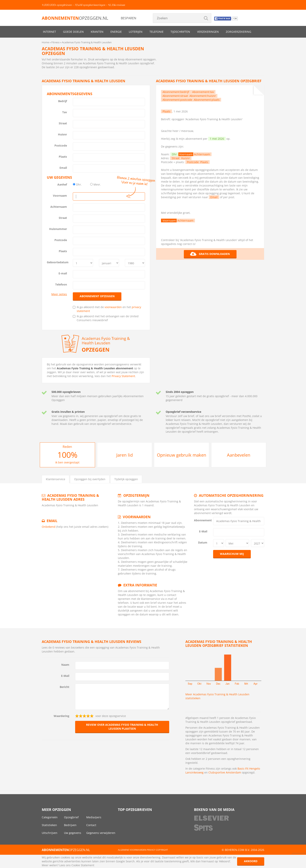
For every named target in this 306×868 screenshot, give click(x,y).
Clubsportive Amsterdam (225, 772)
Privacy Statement (123, 376)
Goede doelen (73, 32)
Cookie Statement (83, 865)
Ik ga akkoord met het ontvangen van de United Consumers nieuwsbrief (106, 318)
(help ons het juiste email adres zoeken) (82, 527)
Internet (49, 32)
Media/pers (94, 817)
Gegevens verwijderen (101, 833)
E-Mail (203, 531)
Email (63, 168)
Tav (65, 112)
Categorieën (50, 817)
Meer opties (59, 294)
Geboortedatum (58, 262)
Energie (116, 32)
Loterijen (136, 32)
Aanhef (62, 184)
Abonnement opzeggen (97, 296)
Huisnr (62, 134)
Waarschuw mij (232, 554)
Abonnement (202, 520)
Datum (203, 542)
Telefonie (157, 32)
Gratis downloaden (210, 254)
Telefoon (61, 284)
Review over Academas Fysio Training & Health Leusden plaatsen (122, 727)
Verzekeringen (208, 32)
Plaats (63, 157)
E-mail (63, 273)
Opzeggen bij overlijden (90, 479)
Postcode (61, 145)
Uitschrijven (50, 833)
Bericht (64, 687)
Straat (63, 123)
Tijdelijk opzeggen (126, 479)
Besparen (129, 18)
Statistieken (49, 825)
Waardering (61, 716)
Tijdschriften (180, 32)
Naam (65, 665)
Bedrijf (63, 101)
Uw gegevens (73, 833)
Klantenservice (56, 479)
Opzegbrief (71, 817)
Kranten (97, 32)
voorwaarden (113, 307)
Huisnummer (58, 229)
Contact (91, 825)
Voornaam (60, 196)
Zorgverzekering (238, 32)
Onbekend (49, 527)
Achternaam (59, 207)
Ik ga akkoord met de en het (107, 309)
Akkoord (251, 861)
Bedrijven (70, 825)
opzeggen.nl (75, 18)
